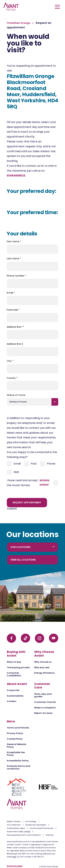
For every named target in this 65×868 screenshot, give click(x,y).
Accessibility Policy (18, 761)
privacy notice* (45, 482)
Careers (12, 701)
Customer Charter (45, 702)
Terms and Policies (18, 728)
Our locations (32, 547)
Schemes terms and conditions (19, 767)
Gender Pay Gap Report (36, 825)
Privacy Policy (15, 733)
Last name (14, 259)
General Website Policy (16, 746)
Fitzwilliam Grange (19, 23)
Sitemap (50, 835)
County (12, 378)
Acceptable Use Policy (16, 754)
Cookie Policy (15, 739)
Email (11, 293)
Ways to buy (14, 662)
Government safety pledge (19, 832)
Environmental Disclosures (42, 828)
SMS (13, 472)
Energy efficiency (44, 673)
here (14, 857)
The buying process (18, 667)
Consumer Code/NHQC (14, 674)
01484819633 (16, 176)
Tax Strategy (31, 822)
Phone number (17, 276)
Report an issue (43, 713)
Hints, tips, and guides (43, 695)
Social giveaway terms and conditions (24, 835)
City (10, 361)
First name (14, 241)
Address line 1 (15, 327)
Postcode (13, 310)
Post (30, 464)
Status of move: (16, 395)
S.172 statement (14, 825)
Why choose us (43, 662)
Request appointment (27, 503)
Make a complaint (45, 708)
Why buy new (42, 667)
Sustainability (15, 696)
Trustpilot (12, 508)
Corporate (13, 690)
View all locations (23, 560)
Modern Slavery (14, 822)
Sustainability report (16, 828)
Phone (48, 464)
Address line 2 (15, 344)
